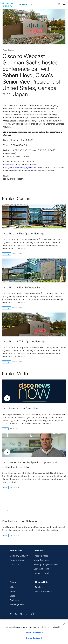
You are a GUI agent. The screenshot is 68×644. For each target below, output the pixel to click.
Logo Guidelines (41, 569)
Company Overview (19, 556)
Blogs (13, 596)
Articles (13, 592)
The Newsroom (25, 5)
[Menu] (64, 4)
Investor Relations (43, 592)
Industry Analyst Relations (46, 565)
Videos (13, 587)
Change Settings (33, 638)
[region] (34, 632)
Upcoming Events (42, 573)
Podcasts (14, 600)
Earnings (39, 587)
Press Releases (41, 556)
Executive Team (17, 560)
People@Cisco (17, 605)
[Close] (64, 624)
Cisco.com (15, 565)
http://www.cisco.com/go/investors (20, 168)
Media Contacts (41, 560)
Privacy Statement (33, 633)
